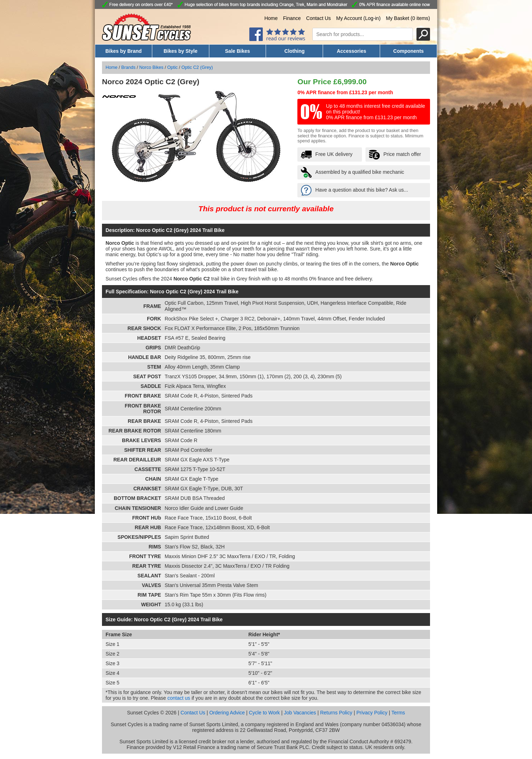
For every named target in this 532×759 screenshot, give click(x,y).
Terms (398, 713)
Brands (128, 67)
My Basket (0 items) (408, 18)
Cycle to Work (264, 713)
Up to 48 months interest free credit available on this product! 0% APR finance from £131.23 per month (375, 112)
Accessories (351, 51)
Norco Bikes (152, 67)
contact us (179, 698)
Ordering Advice (227, 713)
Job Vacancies (300, 713)
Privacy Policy (372, 713)
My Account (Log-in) (359, 18)
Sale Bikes (237, 51)
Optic (172, 67)
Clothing (295, 51)
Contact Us (319, 18)
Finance (292, 18)
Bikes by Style (181, 51)
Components (409, 51)
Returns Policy (336, 713)
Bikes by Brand (123, 51)
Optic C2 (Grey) (197, 67)
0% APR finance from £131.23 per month (345, 92)
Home (271, 18)
